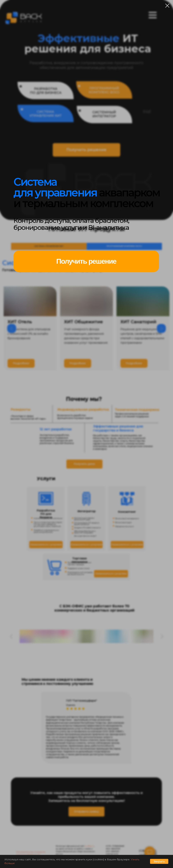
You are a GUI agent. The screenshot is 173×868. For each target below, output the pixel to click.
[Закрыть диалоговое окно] (167, 6)
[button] (86, 261)
